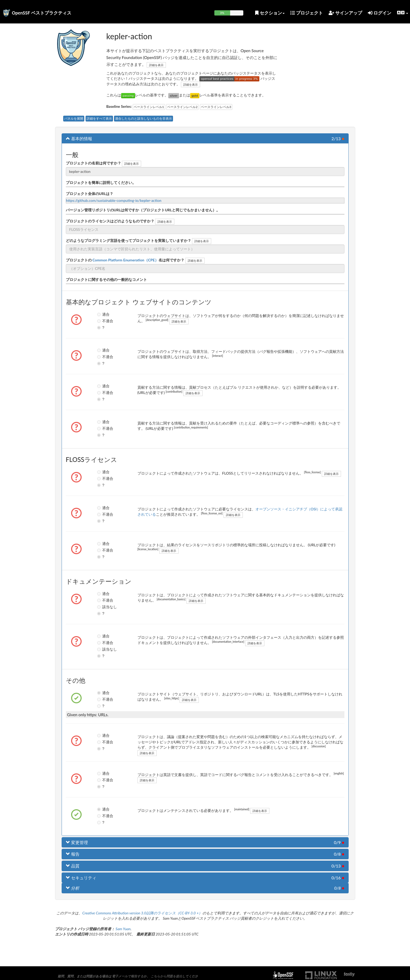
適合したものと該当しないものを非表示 (144, 118)
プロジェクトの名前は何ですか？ (93, 163)
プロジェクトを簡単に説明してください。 (101, 182)
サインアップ (345, 13)
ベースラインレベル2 (182, 107)
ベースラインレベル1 (149, 107)
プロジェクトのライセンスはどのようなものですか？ (110, 221)
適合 (103, 314)
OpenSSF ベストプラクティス (42, 13)
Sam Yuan (123, 929)
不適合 (103, 321)
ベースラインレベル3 (216, 107)
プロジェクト (307, 13)
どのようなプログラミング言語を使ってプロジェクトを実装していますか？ (129, 240)
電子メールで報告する (128, 976)
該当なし (103, 607)
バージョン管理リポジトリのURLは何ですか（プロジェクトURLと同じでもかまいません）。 (143, 210)
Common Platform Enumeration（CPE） (125, 260)
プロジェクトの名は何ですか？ (125, 260)
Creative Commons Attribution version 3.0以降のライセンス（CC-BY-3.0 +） (142, 913)
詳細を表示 (156, 65)
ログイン (380, 13)
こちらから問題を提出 (166, 976)
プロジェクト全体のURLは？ (90, 194)
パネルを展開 (74, 118)
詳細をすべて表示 (99, 118)
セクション (270, 13)
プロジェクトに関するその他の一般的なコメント (106, 279)
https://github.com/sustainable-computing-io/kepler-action (114, 200)
